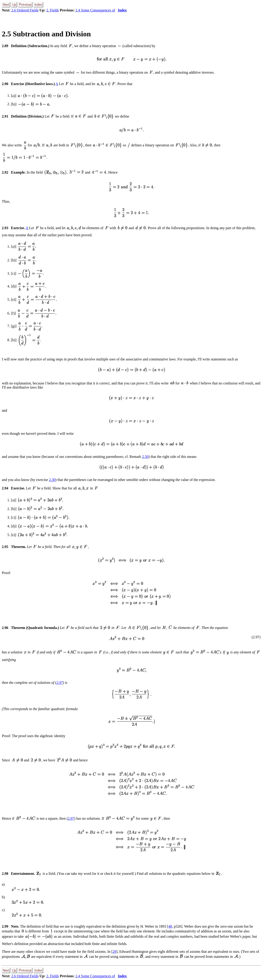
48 (170, 926)
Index (122, 10)
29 (114, 952)
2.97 (60, 683)
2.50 (145, 457)
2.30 (52, 480)
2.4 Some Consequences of (95, 10)
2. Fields (53, 10)
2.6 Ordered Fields (25, 10)
